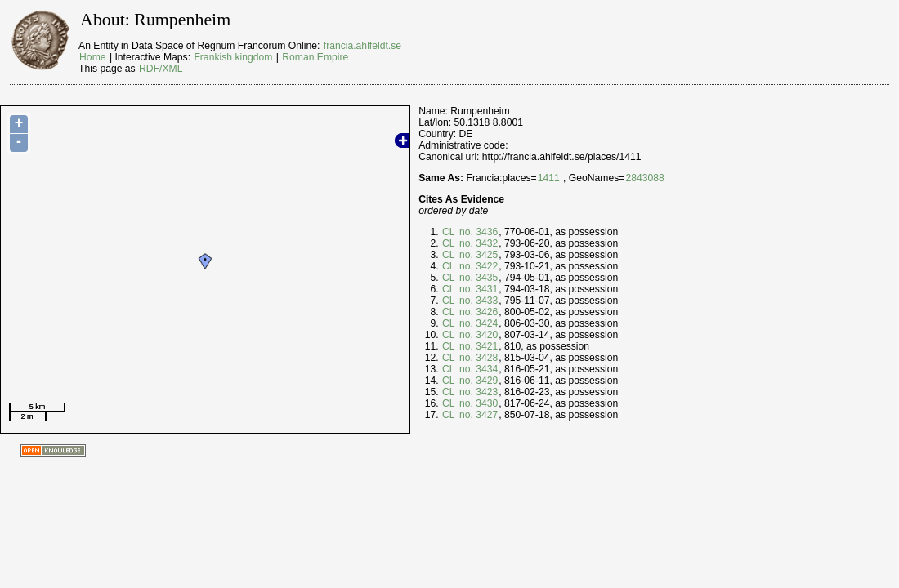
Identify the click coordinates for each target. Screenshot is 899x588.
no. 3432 (478, 243)
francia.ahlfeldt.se (362, 46)
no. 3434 (478, 369)
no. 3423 (478, 392)
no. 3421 (478, 346)
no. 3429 (478, 381)
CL (449, 232)
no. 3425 (478, 255)
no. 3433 (478, 301)
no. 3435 (478, 278)
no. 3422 (478, 266)
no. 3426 (478, 312)
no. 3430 (478, 403)
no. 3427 (478, 415)
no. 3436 (478, 232)
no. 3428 (478, 358)
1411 (549, 178)
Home (92, 57)
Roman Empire (315, 57)
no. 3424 (478, 323)
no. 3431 (478, 289)
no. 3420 (478, 335)
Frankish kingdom (233, 57)
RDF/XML (161, 69)
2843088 (644, 178)
